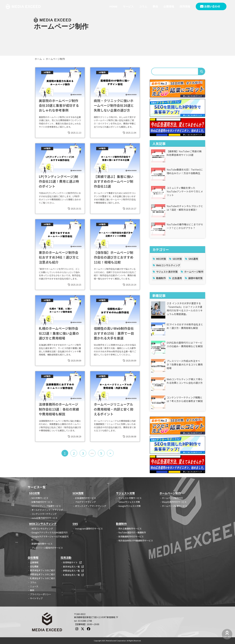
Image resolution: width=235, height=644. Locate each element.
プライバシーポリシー (40, 594)
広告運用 (177, 278)
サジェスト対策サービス (130, 498)
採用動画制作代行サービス (131, 536)
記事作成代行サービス (42, 502)
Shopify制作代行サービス (174, 502)
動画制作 (161, 278)
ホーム (38, 59)
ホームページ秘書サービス (174, 506)
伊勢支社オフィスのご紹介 (43, 574)
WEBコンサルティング (42, 528)
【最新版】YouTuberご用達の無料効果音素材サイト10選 (184, 153)
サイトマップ (36, 598)
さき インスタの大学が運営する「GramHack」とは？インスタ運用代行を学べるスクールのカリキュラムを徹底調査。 (185, 309)
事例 (155, 7)
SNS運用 (193, 259)
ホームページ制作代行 (172, 498)
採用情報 (185, 7)
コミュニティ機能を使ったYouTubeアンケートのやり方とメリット (185, 191)
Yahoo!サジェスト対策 (129, 502)
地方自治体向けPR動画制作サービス (136, 540)
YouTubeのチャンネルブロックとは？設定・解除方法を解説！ (185, 208)
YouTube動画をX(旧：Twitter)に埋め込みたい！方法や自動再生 (185, 171)
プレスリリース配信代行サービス (47, 548)
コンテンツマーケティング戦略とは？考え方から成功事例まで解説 (185, 399)
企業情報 (169, 7)
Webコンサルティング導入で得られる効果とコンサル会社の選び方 (185, 381)
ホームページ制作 (194, 272)
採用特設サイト (72, 562)
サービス (128, 7)
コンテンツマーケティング (44, 514)
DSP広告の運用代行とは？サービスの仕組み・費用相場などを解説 (185, 344)
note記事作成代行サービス (44, 518)
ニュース (34, 586)
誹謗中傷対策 (195, 278)
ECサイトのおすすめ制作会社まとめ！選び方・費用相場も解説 (185, 326)
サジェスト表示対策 (167, 272)
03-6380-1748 (85, 621)
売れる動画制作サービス (130, 528)
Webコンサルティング (168, 265)
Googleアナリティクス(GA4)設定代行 (50, 532)
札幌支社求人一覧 (74, 575)
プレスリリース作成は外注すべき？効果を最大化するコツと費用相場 (185, 364)
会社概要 (34, 566)
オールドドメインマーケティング (47, 510)
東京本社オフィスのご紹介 (43, 570)
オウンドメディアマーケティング (91, 506)
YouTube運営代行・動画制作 (132, 532)
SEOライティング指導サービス (46, 506)
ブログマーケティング (85, 502)
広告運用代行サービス (85, 498)
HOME (113, 7)
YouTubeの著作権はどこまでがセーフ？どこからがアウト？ (185, 226)
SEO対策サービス (40, 498)
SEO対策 (177, 259)
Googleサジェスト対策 (129, 506)
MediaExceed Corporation (116, 641)
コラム (143, 7)
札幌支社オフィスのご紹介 (43, 578)
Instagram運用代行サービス (89, 528)
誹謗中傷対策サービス (42, 544)
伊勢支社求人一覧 (74, 571)
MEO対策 (161, 259)
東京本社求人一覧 (74, 567)
